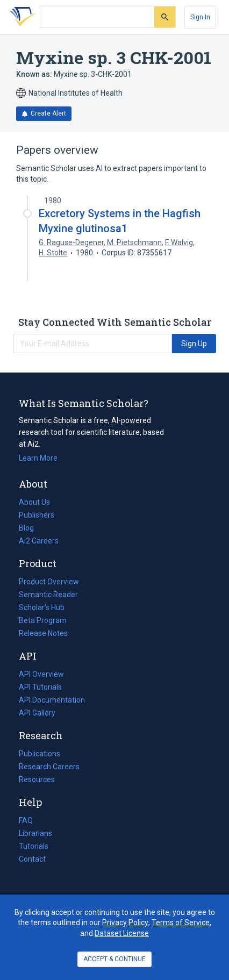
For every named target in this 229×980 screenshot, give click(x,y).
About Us (34, 502)
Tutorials (34, 846)
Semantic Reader (48, 595)
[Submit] (165, 17)
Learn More (38, 458)
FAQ (26, 820)
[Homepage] (21, 17)
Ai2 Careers (39, 541)
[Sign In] (200, 17)
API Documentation (52, 700)
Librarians (35, 833)
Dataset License (122, 933)
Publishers (37, 515)
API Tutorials (40, 687)
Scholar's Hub (42, 607)
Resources (37, 779)
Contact (32, 859)
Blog (31, 528)
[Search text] (97, 17)
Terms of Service (181, 922)
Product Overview (49, 582)
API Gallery (37, 713)
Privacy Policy (125, 922)
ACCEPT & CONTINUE (114, 959)
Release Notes (43, 633)
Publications (40, 754)
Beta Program (43, 620)
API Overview (41, 674)
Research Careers (49, 767)
